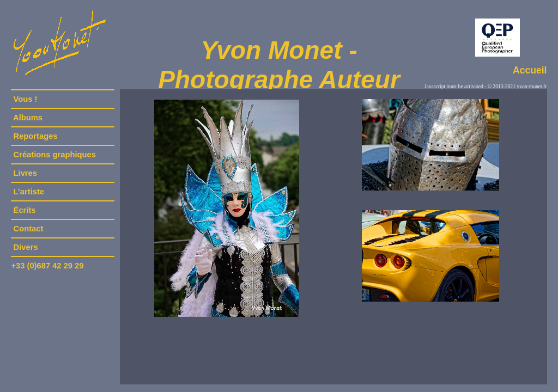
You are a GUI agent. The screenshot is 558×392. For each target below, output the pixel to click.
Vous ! (25, 99)
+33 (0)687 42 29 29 (47, 266)
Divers (25, 247)
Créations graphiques (54, 155)
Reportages (35, 136)
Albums (28, 118)
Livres (25, 173)
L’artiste (29, 192)
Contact (28, 229)
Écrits (24, 210)
